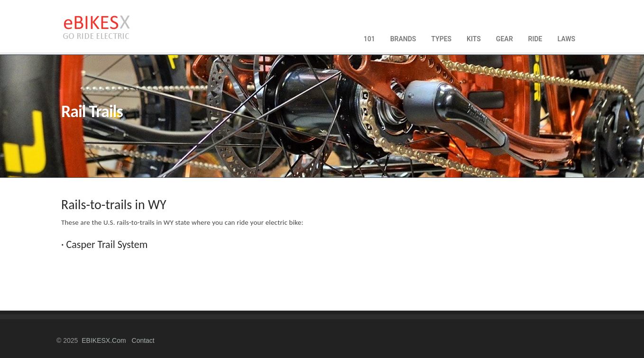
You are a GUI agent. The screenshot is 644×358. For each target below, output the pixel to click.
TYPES (441, 39)
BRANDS (403, 39)
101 (369, 39)
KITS (474, 39)
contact (143, 340)
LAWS (566, 39)
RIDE (535, 39)
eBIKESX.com (104, 340)
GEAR (505, 39)
